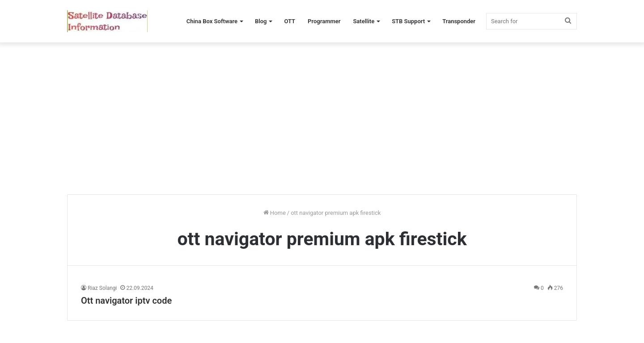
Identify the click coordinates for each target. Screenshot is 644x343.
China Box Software (212, 21)
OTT (290, 21)
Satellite (364, 21)
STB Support (408, 21)
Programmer (324, 21)
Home (275, 213)
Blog (261, 21)
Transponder (459, 21)
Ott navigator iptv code (126, 301)
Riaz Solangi (102, 288)
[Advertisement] (322, 118)
